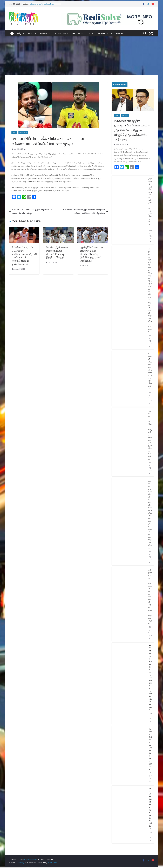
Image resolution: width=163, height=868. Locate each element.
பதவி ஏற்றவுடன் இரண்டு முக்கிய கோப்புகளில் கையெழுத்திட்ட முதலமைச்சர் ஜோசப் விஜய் (150, 514)
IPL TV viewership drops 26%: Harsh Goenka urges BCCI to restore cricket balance (150, 678)
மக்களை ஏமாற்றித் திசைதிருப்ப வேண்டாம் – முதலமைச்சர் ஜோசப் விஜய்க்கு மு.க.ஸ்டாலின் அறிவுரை (132, 130)
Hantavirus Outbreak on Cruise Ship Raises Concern (150, 749)
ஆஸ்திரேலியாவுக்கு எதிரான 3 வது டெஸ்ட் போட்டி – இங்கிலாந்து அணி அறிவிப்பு (92, 254)
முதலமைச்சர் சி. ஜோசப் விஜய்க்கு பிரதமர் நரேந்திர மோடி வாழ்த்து (150, 435)
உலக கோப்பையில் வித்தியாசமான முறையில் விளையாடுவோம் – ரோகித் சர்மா (85, 212)
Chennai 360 (60, 33)
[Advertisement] (81, 56)
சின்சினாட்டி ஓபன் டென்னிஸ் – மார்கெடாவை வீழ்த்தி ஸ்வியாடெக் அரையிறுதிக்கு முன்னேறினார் (24, 256)
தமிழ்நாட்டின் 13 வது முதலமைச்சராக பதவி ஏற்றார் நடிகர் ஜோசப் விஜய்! (150, 597)
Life (89, 33)
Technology (103, 33)
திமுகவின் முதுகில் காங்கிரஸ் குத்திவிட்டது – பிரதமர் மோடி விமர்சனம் (150, 203)
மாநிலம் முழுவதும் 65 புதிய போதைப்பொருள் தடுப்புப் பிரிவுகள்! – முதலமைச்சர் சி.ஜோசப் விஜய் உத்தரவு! (150, 290)
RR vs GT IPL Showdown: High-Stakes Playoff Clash (150, 808)
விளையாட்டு (23, 132)
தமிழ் (19, 33)
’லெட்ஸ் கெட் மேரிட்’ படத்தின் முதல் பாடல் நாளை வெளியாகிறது (31, 212)
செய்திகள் (125, 115)
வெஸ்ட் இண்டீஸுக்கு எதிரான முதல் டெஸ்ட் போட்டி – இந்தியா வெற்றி (58, 252)
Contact (120, 33)
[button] (23, 33)
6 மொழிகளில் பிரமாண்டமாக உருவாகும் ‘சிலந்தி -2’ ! (150, 371)
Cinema (44, 33)
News (31, 33)
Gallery (76, 33)
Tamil (14, 132)
